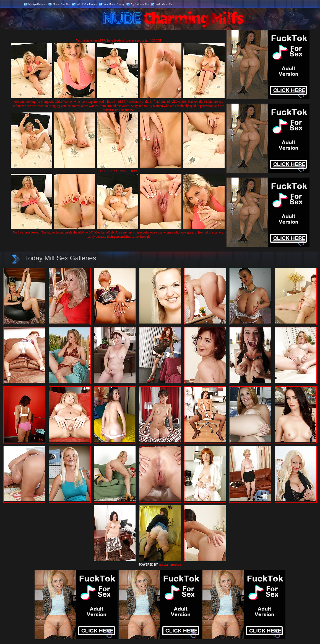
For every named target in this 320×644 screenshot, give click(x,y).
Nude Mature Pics (164, 4)
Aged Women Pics (140, 4)
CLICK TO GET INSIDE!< (119, 171)
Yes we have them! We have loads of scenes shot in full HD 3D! (119, 40)
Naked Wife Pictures (87, 4)
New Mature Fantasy (114, 4)
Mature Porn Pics (62, 4)
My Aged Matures (38, 4)
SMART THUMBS (170, 565)
